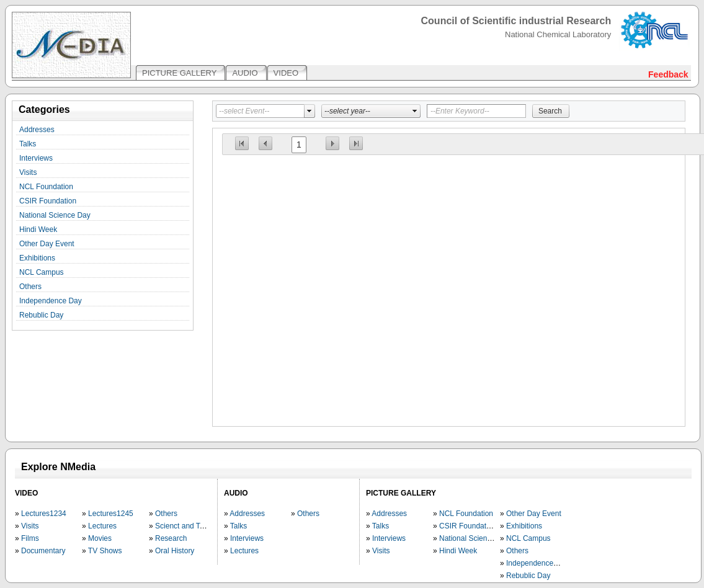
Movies (100, 538)
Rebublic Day (41, 315)
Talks (28, 144)
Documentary (43, 551)
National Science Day (55, 215)
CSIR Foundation (48, 201)
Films (30, 538)
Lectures (102, 526)
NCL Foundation (46, 187)
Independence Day (51, 301)
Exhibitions (37, 258)
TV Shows (105, 551)
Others (30, 287)
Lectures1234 (44, 514)
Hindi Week (38, 229)
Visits (28, 172)
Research (171, 538)
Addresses (37, 130)
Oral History (175, 551)
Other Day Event (47, 244)
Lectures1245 (111, 514)
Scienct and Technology (194, 526)
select (310, 111)
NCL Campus (42, 272)
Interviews (36, 158)
